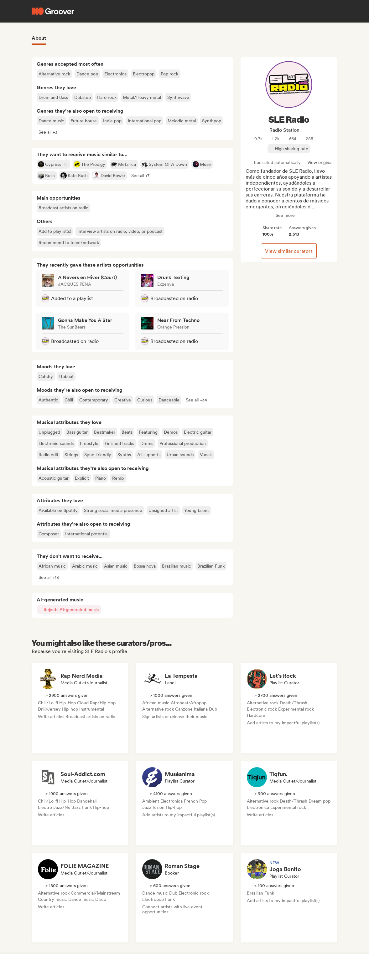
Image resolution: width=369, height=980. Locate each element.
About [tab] (39, 38)
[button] (48, 132)
